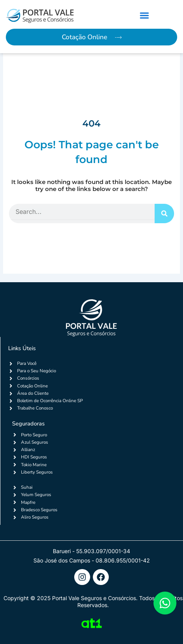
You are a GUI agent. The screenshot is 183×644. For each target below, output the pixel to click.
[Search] (164, 214)
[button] (144, 16)
